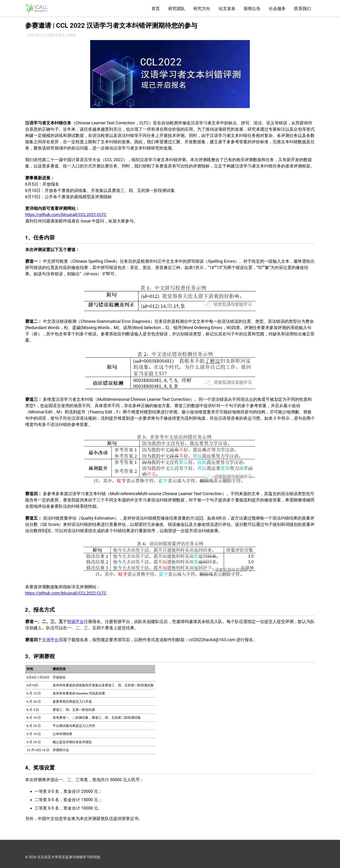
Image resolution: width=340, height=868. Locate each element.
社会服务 (277, 9)
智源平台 (76, 621)
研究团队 (177, 9)
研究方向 (202, 9)
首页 (156, 9)
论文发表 (227, 9)
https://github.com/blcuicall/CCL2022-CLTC (66, 215)
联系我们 (302, 9)
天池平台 (50, 640)
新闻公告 (252, 9)
